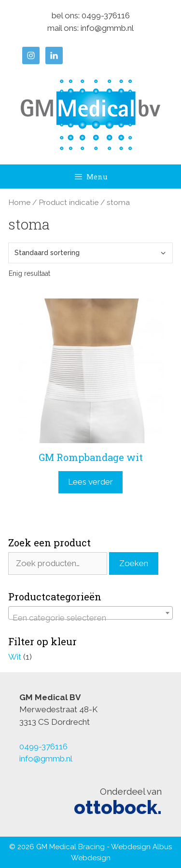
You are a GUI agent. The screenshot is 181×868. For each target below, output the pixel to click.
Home (19, 202)
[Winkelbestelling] (90, 253)
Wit (15, 657)
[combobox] (90, 613)
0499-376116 (106, 15)
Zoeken (134, 563)
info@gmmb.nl (107, 28)
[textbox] (90, 617)
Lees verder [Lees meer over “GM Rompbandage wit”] (90, 482)
